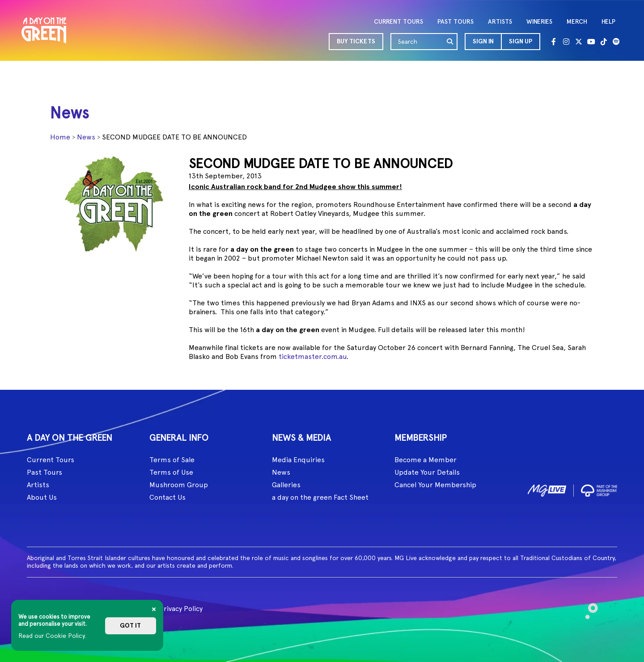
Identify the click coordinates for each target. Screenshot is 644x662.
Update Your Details (427, 472)
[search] (450, 42)
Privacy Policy (181, 609)
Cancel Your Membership (435, 485)
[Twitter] (579, 42)
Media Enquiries (298, 460)
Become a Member (426, 460)
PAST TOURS (455, 22)
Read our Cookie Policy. (52, 636)
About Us (42, 497)
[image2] (599, 489)
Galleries (286, 485)
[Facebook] (554, 42)
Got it (130, 626)
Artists (38, 485)
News (86, 137)
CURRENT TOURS (398, 22)
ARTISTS (500, 22)
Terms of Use (171, 472)
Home (60, 137)
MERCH (577, 22)
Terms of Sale (172, 460)
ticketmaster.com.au (313, 356)
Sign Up (521, 41)
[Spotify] (616, 42)
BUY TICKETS (356, 41)
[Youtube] (591, 42)
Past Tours (44, 472)
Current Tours (51, 460)
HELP (608, 22)
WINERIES (539, 22)
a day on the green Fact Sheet (320, 497)
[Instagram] (566, 42)
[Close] (154, 609)
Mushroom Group (179, 485)
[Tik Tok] (604, 42)
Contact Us (167, 497)
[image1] (547, 489)
